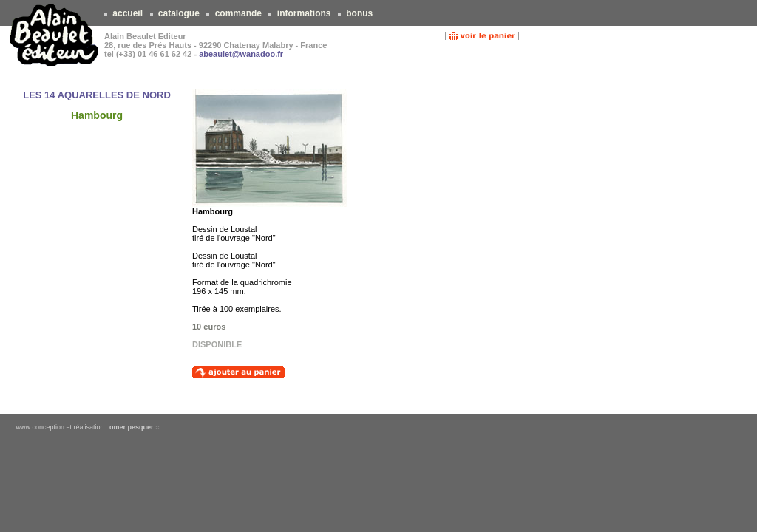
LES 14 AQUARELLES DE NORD (97, 95)
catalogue (179, 13)
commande (238, 13)
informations (303, 13)
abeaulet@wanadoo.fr (241, 54)
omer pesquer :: (135, 427)
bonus (360, 13)
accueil (128, 13)
